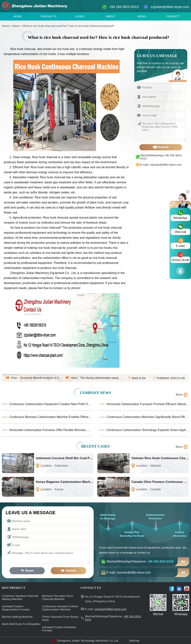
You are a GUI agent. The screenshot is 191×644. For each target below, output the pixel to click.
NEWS (142, 16)
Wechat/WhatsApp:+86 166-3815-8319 (161, 157)
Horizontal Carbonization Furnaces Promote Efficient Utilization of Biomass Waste (148, 404)
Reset (27, 571)
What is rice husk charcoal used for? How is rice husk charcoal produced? (69, 26)
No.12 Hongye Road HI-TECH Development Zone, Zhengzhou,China (112, 599)
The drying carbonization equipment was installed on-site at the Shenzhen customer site (101, 378)
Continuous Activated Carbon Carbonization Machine (60, 608)
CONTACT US (91, 588)
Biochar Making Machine (17, 617)
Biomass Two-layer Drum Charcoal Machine (58, 597)
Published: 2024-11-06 (171, 378)
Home (6, 26)
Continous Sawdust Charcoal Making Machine (20, 597)
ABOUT (111, 16)
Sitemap (134, 641)
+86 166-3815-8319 (124, 7)
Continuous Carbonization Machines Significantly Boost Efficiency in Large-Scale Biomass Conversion (148, 417)
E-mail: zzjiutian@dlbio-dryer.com (161, 165)
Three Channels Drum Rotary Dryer (60, 618)
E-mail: (106, 609)
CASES (80, 16)
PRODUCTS (48, 16)
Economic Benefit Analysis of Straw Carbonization (41, 378)
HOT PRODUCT (14, 588)
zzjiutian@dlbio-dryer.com (170, 7)
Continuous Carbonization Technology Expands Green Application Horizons (148, 430)
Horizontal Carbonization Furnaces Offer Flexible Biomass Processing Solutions (50, 430)
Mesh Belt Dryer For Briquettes (21, 624)
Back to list (139, 378)
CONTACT (173, 16)
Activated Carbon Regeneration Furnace (16, 608)
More (179, 395)
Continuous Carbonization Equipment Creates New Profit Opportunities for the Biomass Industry (50, 404)
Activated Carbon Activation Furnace (59, 629)
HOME (17, 16)
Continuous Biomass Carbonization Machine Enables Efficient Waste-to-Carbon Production (50, 417)
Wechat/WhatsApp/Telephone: (140, 561)
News (16, 26)
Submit (161, 147)
